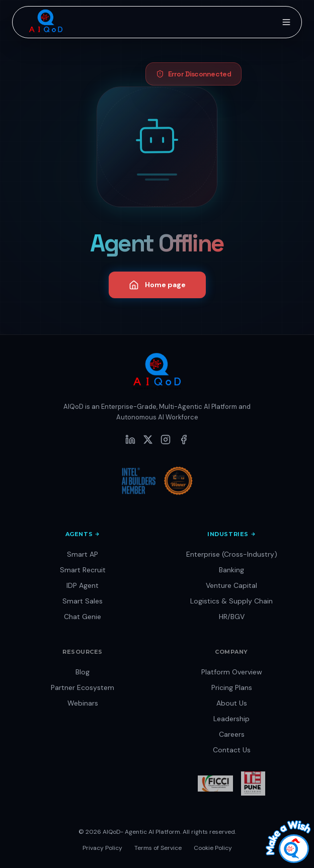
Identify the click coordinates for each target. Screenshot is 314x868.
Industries (231, 534)
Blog (83, 672)
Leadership (231, 719)
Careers (232, 734)
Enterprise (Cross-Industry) (232, 554)
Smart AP (83, 554)
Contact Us (232, 750)
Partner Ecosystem (83, 687)
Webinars (83, 703)
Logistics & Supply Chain (231, 601)
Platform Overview (232, 672)
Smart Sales (83, 601)
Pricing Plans (232, 687)
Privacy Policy (102, 848)
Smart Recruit (83, 570)
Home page (157, 285)
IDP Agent (83, 585)
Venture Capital (231, 585)
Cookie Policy (213, 848)
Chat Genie (83, 617)
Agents (83, 534)
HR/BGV (232, 617)
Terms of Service (158, 848)
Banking (231, 570)
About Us (232, 703)
